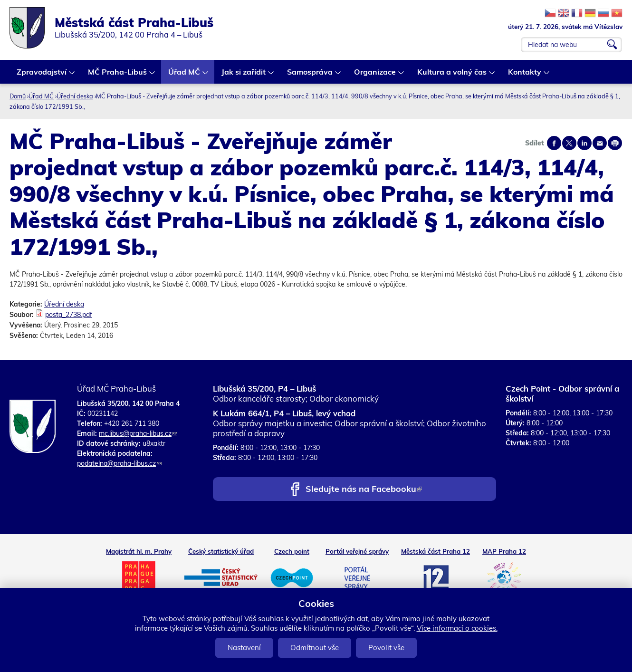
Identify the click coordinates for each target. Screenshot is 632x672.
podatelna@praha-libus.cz (119, 463)
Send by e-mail (600, 143)
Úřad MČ (185, 75)
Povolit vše (386, 648)
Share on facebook (554, 143)
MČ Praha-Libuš (118, 75)
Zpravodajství (42, 75)
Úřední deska (75, 96)
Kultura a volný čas (452, 75)
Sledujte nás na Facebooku (364, 490)
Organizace (375, 75)
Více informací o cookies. (457, 628)
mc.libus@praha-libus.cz (138, 433)
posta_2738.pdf (69, 315)
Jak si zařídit (244, 75)
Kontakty (525, 75)
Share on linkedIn (584, 143)
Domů (18, 96)
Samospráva (310, 75)
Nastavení (244, 648)
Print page (615, 143)
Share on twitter (569, 143)
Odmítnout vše (315, 648)
